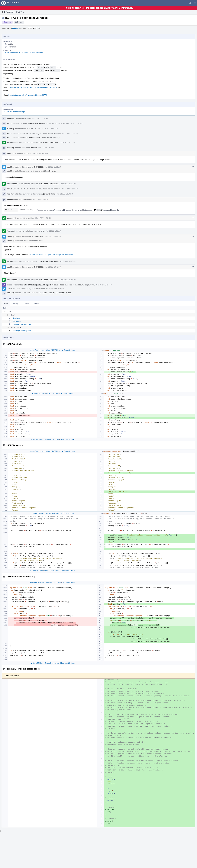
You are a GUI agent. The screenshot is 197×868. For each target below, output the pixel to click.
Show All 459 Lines (53, 451)
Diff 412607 (38, 267)
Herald (9, 123)
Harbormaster (12, 143)
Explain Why (90, 285)
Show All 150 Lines (52, 439)
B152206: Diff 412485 (49, 261)
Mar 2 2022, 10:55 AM (68, 261)
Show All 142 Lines (53, 350)
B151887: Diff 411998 (49, 143)
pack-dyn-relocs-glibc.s (22, 331)
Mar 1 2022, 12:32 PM (68, 184)
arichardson (33, 123)
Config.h (16, 318)
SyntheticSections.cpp (22, 324)
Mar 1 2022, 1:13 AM (67, 143)
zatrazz (34, 148)
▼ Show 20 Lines (68, 350)
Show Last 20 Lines (67, 439)
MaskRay (16, 28)
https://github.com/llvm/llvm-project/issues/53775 (28, 95)
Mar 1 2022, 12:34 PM (65, 194)
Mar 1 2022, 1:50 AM (46, 148)
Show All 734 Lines (52, 663)
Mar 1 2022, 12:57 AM (40, 118)
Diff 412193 (38, 167)
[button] (195, 3)
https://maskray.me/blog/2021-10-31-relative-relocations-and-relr (32, 87)
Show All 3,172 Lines (53, 583)
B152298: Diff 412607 (49, 280)
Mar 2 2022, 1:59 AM (43, 218)
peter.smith (12, 47)
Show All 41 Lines (52, 394)
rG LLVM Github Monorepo (15, 112)
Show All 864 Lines (52, 513)
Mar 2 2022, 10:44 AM (53, 237)
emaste (42, 123)
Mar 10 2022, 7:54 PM (104, 285)
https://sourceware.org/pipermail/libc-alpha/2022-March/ (51, 254)
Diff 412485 (38, 237)
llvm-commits (34, 138)
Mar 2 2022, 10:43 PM (53, 267)
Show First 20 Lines (38, 350)
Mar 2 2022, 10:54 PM (68, 280)
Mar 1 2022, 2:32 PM (41, 200)
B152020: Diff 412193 (49, 184)
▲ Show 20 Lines (38, 394)
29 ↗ (8, 210)
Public (20, 22)
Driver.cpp (17, 321)
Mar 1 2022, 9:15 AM (40, 153)
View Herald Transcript (56, 123)
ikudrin (10, 44)
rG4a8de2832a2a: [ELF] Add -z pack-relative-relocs (24, 52)
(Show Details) (50, 171)
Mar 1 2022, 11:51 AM (53, 167)
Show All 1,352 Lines (52, 571)
